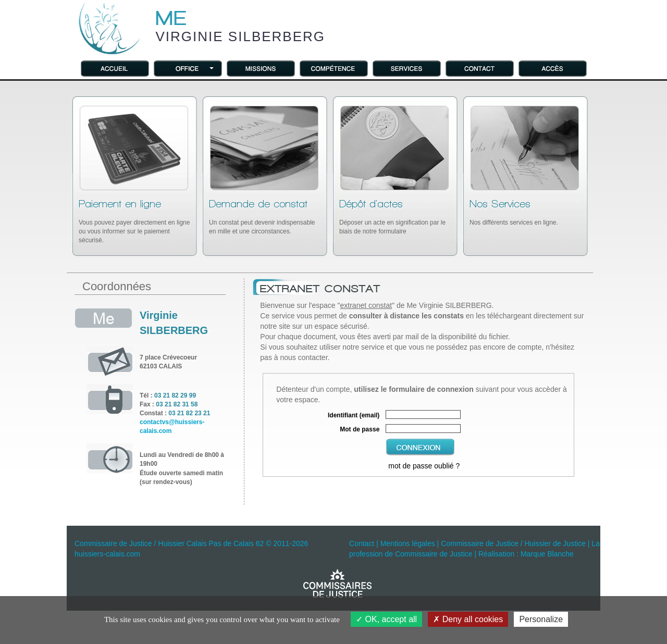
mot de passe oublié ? (424, 466)
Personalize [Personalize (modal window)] (541, 619)
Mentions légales (408, 543)
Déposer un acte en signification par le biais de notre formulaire (392, 217)
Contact (362, 543)
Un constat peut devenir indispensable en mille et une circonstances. (262, 217)
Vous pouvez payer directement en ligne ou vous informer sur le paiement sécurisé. (134, 221)
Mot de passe (360, 429)
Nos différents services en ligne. (514, 212)
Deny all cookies (468, 619)
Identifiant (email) (354, 415)
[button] (188, 68)
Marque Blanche (547, 554)
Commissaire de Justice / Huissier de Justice (513, 543)
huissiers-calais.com (107, 554)
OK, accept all (386, 619)
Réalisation (496, 554)
